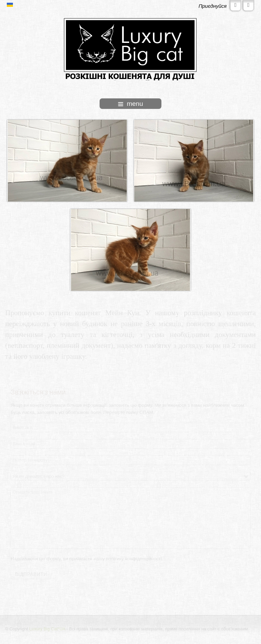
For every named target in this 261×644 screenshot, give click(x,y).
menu (130, 104)
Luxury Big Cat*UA (48, 629)
